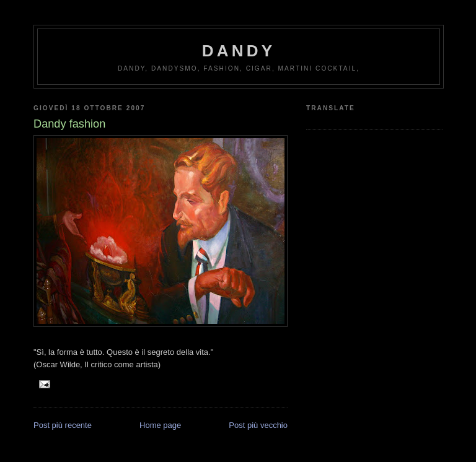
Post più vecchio (258, 425)
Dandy (239, 51)
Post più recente (63, 425)
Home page (160, 425)
